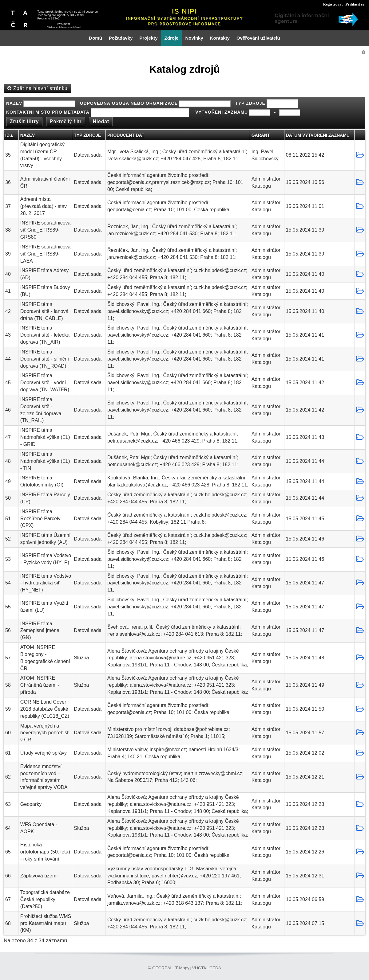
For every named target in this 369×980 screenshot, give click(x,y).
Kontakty (220, 38)
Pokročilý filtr (66, 121)
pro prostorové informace (184, 24)
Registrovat (333, 4)
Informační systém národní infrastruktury (184, 18)
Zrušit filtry (24, 121)
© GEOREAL (160, 968)
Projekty (148, 38)
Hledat (101, 121)
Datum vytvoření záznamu (318, 135)
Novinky (194, 38)
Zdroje (172, 38)
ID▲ (10, 135)
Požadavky (121, 38)
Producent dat (126, 135)
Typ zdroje (87, 135)
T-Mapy (182, 968)
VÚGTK (199, 968)
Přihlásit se (355, 4)
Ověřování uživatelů (258, 38)
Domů (95, 38)
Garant (261, 135)
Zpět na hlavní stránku (38, 88)
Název (28, 135)
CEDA (215, 968)
